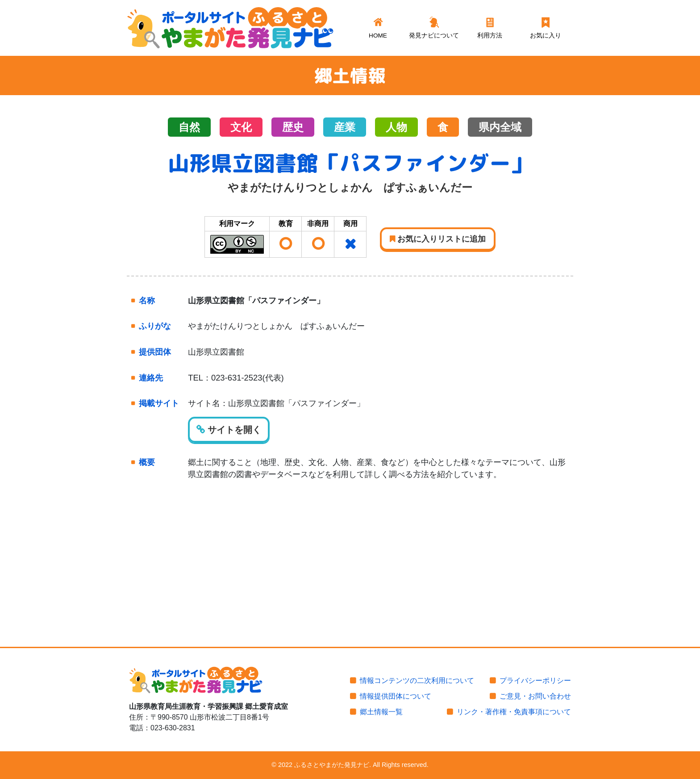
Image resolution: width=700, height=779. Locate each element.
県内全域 (500, 127)
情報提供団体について (396, 696)
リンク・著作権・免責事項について (514, 712)
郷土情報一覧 (381, 712)
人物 (396, 127)
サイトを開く (229, 430)
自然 (189, 127)
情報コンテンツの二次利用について (417, 681)
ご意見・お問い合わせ (535, 696)
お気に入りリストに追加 (438, 239)
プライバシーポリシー (535, 681)
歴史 (293, 127)
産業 (345, 127)
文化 (241, 127)
